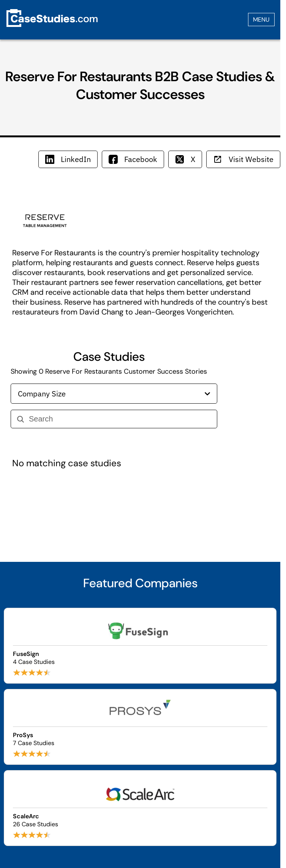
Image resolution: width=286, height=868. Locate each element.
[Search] (120, 419)
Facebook (133, 159)
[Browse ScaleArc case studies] (140, 808)
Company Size (114, 394)
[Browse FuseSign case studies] (140, 646)
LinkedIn (68, 159)
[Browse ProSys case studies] (140, 727)
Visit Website (243, 159)
